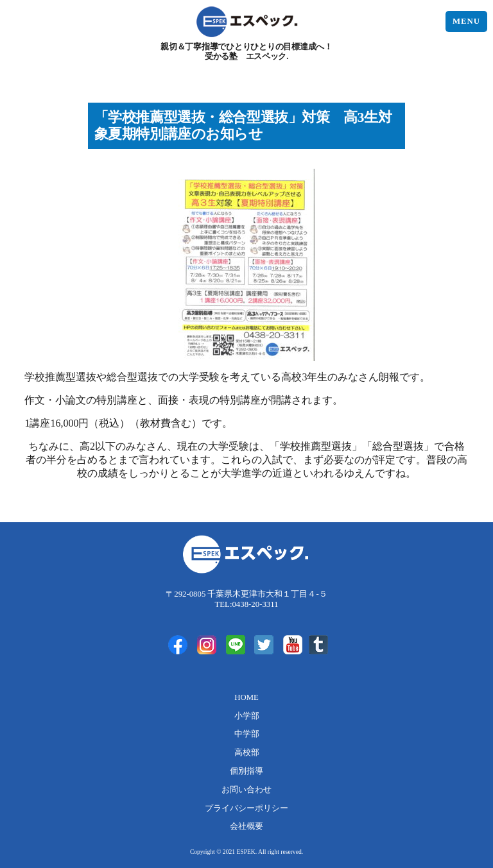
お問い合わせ (246, 790)
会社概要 (246, 826)
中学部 (247, 734)
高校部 (247, 753)
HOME (246, 697)
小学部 (247, 716)
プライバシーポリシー (246, 808)
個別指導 (246, 771)
